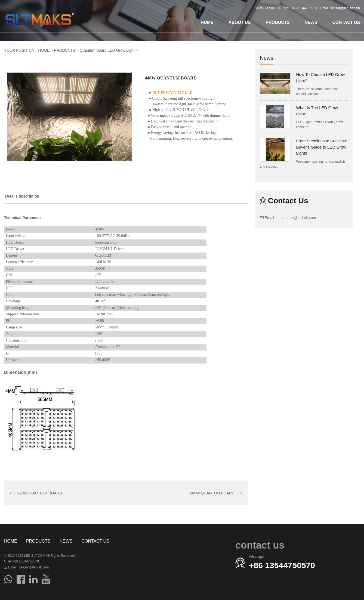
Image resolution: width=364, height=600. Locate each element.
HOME (207, 22)
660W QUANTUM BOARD (216, 493)
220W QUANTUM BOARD (36, 493)
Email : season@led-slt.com (26, 567)
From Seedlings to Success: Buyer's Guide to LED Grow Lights (321, 147)
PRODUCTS (277, 22)
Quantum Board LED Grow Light (107, 50)
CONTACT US (346, 22)
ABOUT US (240, 22)
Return (126, 493)
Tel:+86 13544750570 (21, 561)
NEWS (311, 22)
